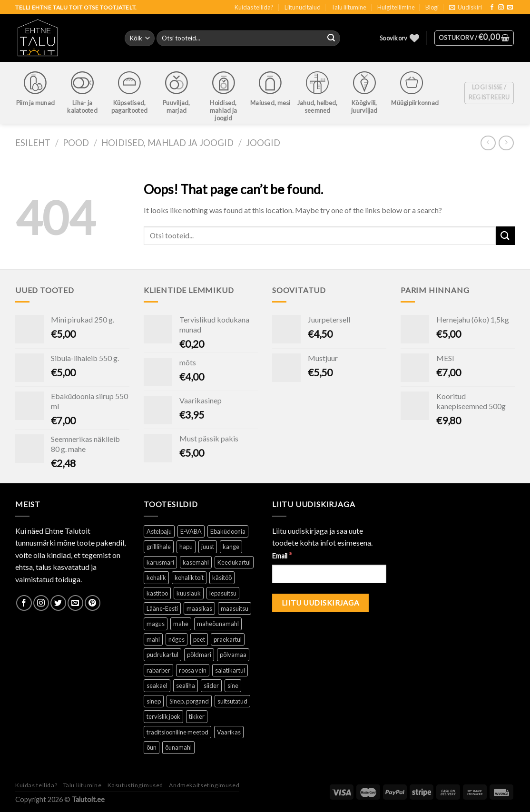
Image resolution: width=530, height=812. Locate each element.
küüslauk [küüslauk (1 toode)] (189, 593)
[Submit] (505, 236)
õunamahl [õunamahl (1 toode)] (178, 747)
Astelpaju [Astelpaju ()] (159, 531)
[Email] (329, 574)
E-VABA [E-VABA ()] (191, 531)
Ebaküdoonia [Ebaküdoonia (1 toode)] (228, 531)
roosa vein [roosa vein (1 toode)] (193, 670)
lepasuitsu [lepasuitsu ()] (223, 593)
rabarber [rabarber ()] (158, 670)
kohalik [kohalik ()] (156, 577)
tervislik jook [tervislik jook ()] (163, 716)
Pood (76, 143)
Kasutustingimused (135, 785)
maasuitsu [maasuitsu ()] (235, 608)
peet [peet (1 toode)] (199, 639)
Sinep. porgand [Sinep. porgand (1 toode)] (189, 701)
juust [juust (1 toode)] (208, 547)
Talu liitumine (349, 7)
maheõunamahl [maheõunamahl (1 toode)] (218, 624)
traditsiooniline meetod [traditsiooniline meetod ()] (177, 732)
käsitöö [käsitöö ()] (222, 577)
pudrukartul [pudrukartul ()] (162, 655)
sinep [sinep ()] (154, 701)
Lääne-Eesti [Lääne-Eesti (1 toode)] (162, 608)
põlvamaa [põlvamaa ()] (233, 655)
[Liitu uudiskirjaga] (320, 603)
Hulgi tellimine (396, 7)
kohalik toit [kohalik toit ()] (189, 577)
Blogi (432, 7)
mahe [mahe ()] (181, 624)
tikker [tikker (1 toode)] (197, 716)
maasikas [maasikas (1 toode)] (199, 608)
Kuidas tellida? (254, 7)
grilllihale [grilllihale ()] (159, 547)
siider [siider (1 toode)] (211, 685)
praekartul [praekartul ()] (228, 639)
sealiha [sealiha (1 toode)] (186, 685)
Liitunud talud (303, 7)
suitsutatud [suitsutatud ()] (232, 701)
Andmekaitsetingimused (204, 785)
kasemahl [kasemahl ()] (196, 562)
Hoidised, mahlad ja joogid (167, 143)
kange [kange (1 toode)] (231, 547)
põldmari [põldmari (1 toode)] (199, 655)
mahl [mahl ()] (153, 639)
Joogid (263, 143)
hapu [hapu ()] (186, 547)
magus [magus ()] (156, 624)
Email (282, 555)
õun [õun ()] (152, 747)
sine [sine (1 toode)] (233, 685)
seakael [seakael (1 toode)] (157, 685)
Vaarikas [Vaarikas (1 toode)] (229, 732)
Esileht (33, 143)
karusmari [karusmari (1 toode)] (160, 562)
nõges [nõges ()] (177, 639)
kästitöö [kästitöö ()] (157, 593)
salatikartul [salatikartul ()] (230, 670)
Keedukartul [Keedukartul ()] (234, 562)
